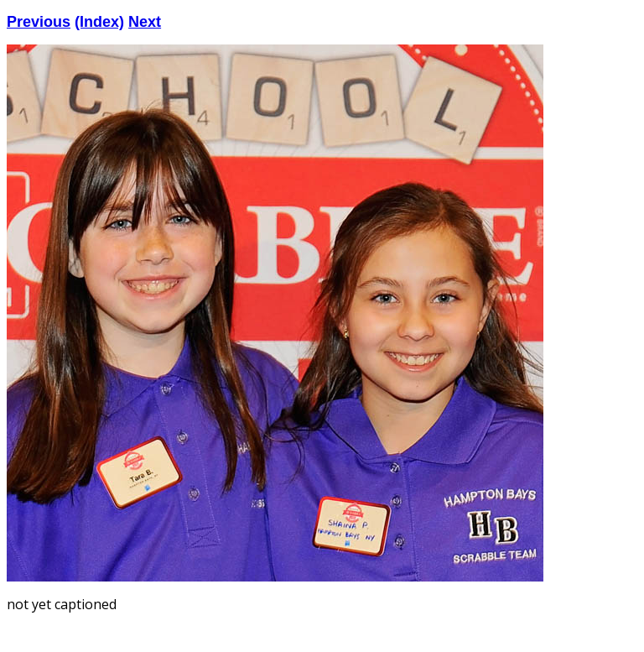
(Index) (99, 22)
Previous (39, 22)
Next (145, 22)
